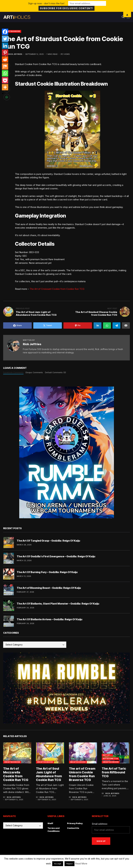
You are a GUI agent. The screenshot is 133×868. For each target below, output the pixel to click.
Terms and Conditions (54, 830)
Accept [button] (58, 864)
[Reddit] (5, 59)
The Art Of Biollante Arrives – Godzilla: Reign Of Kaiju (49, 619)
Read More (81, 864)
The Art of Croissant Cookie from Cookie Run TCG (57, 289)
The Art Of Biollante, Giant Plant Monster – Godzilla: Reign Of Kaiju (58, 604)
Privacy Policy (75, 823)
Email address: (100, 824)
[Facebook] (5, 32)
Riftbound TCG (111, 759)
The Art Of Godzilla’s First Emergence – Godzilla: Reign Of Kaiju (56, 556)
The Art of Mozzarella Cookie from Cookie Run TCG (16, 774)
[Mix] (5, 66)
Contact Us (73, 828)
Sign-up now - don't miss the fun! (46, 3)
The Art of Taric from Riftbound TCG (114, 772)
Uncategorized (12, 31)
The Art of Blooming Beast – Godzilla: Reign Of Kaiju (49, 588)
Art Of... (107, 755)
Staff (50, 823)
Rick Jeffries (15, 54)
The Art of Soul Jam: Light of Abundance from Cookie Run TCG (49, 774)
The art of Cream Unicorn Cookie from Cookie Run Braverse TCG (82, 774)
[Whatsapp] (5, 73)
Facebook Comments (13, 372)
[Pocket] (5, 80)
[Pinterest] (5, 53)
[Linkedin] (5, 46)
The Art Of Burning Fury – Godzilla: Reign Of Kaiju (47, 572)
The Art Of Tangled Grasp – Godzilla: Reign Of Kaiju (48, 541)
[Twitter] (5, 39)
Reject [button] (69, 864)
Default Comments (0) (55, 372)
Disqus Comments (34, 372)
